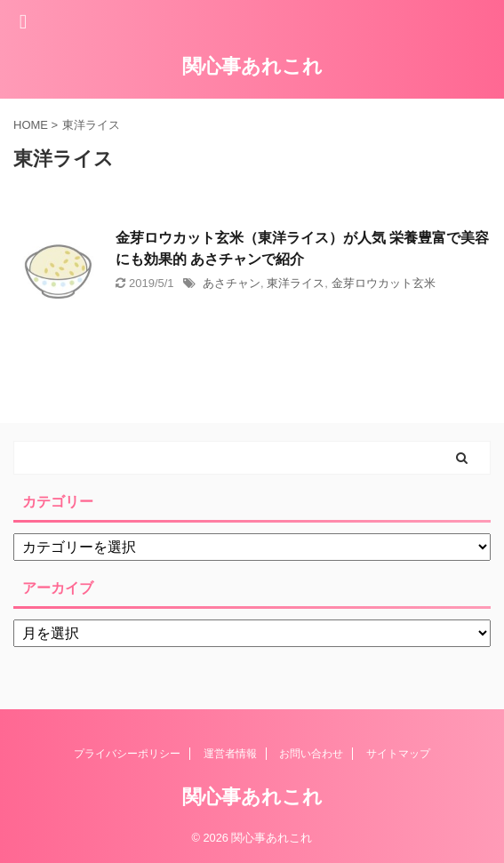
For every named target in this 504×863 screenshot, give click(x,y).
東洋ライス (296, 283)
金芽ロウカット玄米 (384, 283)
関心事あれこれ (252, 66)
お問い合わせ (311, 754)
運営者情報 (230, 754)
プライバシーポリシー (127, 754)
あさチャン (232, 283)
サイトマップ (398, 754)
